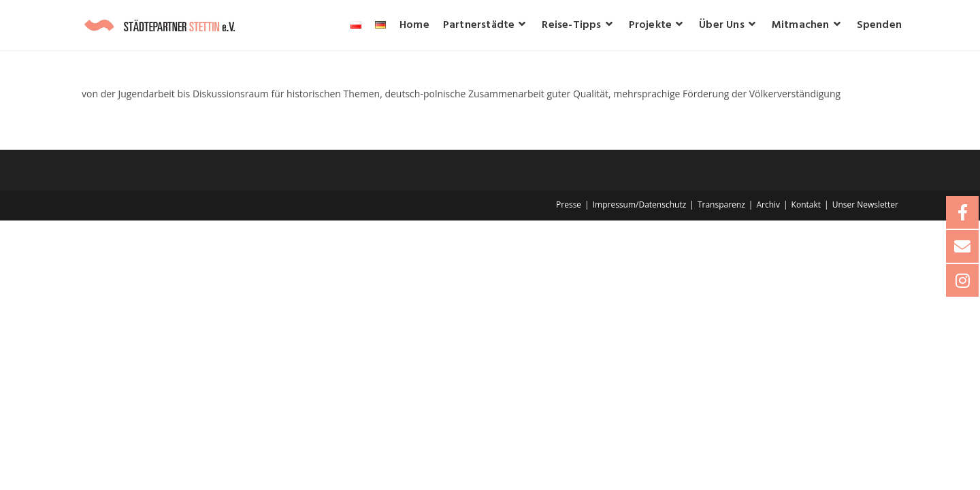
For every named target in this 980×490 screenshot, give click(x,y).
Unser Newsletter (865, 205)
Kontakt (806, 205)
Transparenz (721, 205)
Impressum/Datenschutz (640, 205)
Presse (569, 205)
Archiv (768, 205)
